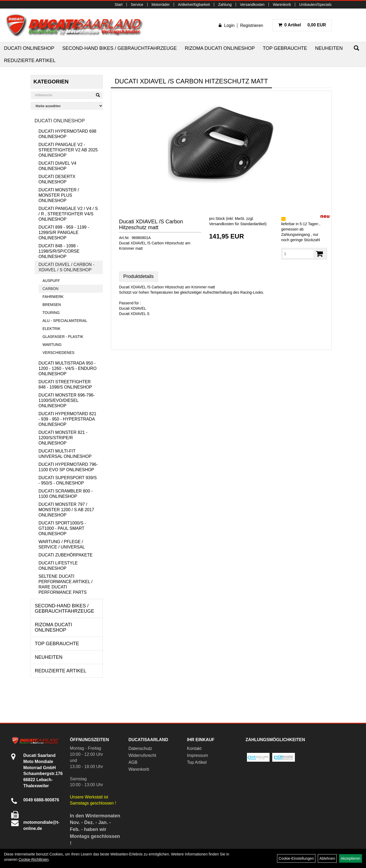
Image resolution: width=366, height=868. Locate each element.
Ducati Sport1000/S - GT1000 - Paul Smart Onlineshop (62, 528)
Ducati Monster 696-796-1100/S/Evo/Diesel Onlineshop (67, 400)
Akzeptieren (351, 858)
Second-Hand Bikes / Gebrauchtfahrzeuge (120, 48)
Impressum (198, 755)
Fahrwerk (53, 297)
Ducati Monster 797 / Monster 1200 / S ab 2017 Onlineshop (66, 510)
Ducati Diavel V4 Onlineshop (58, 166)
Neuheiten (329, 48)
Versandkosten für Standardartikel (237, 224)
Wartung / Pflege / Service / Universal (62, 544)
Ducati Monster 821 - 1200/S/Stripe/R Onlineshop (63, 438)
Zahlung (225, 5)
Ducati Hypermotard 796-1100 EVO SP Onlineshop (68, 467)
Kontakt (194, 748)
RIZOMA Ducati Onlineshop (220, 48)
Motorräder (161, 5)
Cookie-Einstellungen (296, 858)
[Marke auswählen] (67, 106)
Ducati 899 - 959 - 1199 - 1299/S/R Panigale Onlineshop (64, 233)
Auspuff (51, 281)
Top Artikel (197, 762)
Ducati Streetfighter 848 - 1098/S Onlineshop (65, 384)
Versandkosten (252, 5)
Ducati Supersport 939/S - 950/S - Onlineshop (68, 480)
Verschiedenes (59, 353)
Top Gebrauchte (285, 48)
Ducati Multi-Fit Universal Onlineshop (65, 454)
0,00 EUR (302, 25)
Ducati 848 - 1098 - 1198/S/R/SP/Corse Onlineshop (59, 251)
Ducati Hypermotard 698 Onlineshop (68, 134)
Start (119, 5)
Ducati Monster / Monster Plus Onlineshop (59, 195)
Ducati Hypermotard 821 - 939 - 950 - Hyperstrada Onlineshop (68, 419)
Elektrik (52, 329)
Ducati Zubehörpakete (66, 555)
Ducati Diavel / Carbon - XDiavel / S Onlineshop (67, 267)
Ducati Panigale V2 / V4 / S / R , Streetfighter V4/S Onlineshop (68, 214)
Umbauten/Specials (315, 5)
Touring (51, 313)
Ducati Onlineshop (29, 48)
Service (137, 5)
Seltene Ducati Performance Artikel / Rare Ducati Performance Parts (66, 584)
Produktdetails (139, 276)
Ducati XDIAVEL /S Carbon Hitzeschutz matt (151, 224)
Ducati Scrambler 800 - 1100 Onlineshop (66, 494)
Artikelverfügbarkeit (194, 5)
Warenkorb (282, 5)
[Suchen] (356, 48)
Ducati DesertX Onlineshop (57, 179)
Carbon (51, 289)
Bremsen (52, 305)
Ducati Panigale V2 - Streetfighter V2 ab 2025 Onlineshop (68, 150)
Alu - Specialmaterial (65, 321)
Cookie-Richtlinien (33, 859)
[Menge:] (298, 254)
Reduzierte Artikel (30, 60)
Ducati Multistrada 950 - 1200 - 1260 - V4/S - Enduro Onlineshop (68, 368)
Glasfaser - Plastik (63, 337)
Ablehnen (327, 858)
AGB (133, 762)
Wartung (52, 345)
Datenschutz (140, 748)
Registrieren (251, 25)
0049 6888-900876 (41, 800)
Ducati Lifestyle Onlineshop (58, 566)
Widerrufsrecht (142, 755)
